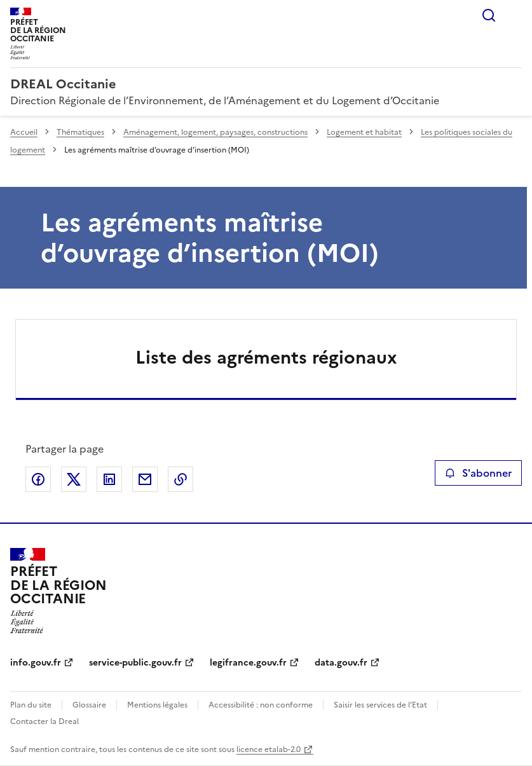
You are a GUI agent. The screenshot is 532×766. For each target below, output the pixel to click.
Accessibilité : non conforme (261, 705)
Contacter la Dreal (44, 722)
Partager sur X (74, 479)
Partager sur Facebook (38, 479)
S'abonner (478, 473)
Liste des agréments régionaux (266, 357)
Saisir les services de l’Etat (380, 705)
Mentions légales (157, 705)
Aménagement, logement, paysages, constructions (215, 132)
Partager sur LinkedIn (109, 479)
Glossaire (89, 705)
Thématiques (80, 132)
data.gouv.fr (341, 663)
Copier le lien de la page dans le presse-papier (181, 479)
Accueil (24, 132)
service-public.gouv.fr (135, 663)
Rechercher (489, 15)
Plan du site (31, 705)
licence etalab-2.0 (269, 749)
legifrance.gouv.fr (248, 663)
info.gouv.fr (36, 663)
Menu (514, 15)
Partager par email (145, 479)
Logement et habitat (364, 132)
